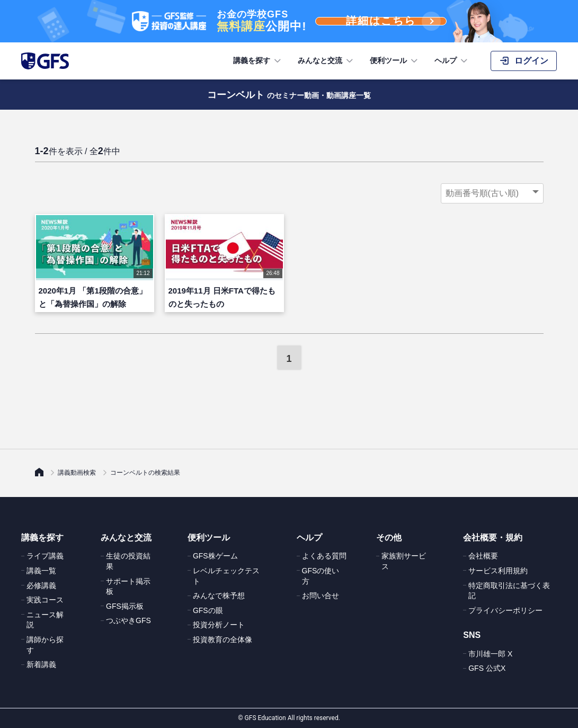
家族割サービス (404, 561)
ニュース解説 (45, 620)
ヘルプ (452, 61)
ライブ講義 (45, 556)
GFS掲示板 (125, 606)
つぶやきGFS (128, 620)
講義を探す (258, 61)
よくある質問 (324, 556)
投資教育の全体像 (223, 640)
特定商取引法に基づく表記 (509, 591)
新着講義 (41, 664)
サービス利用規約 (498, 571)
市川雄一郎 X (490, 654)
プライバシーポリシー (505, 610)
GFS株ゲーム (215, 556)
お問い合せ (321, 596)
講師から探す (45, 645)
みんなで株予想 (219, 596)
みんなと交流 (326, 61)
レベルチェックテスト (226, 576)
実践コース (45, 600)
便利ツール (395, 61)
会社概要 (483, 556)
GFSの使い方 (321, 576)
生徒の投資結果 (128, 561)
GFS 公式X (487, 668)
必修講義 (41, 585)
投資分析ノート (219, 625)
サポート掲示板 (128, 587)
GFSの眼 (208, 610)
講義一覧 (41, 571)
